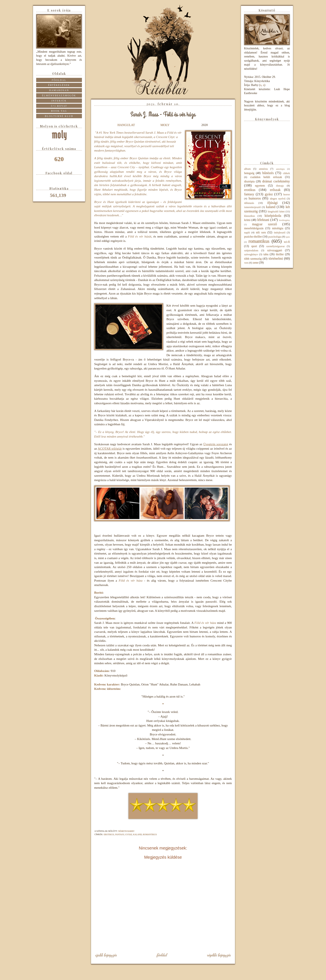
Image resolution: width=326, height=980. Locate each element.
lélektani (263, 220)
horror (287, 194)
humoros (255, 198)
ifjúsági (272, 203)
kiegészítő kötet (276, 211)
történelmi (276, 258)
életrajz (280, 186)
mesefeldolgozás (254, 228)
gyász (128, 834)
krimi (247, 220)
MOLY (165, 125)
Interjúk (59, 101)
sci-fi (287, 242)
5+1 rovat (59, 106)
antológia (280, 169)
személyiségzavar (275, 246)
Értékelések (59, 85)
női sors (261, 232)
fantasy (119, 834)
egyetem (260, 186)
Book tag (59, 111)
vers (246, 263)
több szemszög (253, 259)
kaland (137, 834)
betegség (249, 173)
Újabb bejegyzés (106, 955)
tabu (266, 254)
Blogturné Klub (59, 116)
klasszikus (249, 216)
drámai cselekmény (276, 181)
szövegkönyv (251, 254)
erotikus (109, 834)
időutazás (249, 203)
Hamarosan (59, 90)
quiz (288, 237)
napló (247, 233)
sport (254, 246)
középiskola (273, 216)
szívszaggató (275, 250)
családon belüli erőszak (266, 177)
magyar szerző (264, 224)
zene (256, 263)
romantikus (150, 834)
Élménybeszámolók (59, 96)
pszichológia (275, 237)
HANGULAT (126, 125)
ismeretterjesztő (252, 207)
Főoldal (162, 955)
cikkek (286, 173)
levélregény (284, 220)
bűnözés (268, 173)
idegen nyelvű (278, 199)
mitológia (278, 228)
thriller (280, 254)
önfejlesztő (280, 233)
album (247, 169)
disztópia (249, 181)
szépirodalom (251, 250)
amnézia (263, 169)
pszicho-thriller (253, 237)
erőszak (275, 190)
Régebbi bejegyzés (219, 955)
